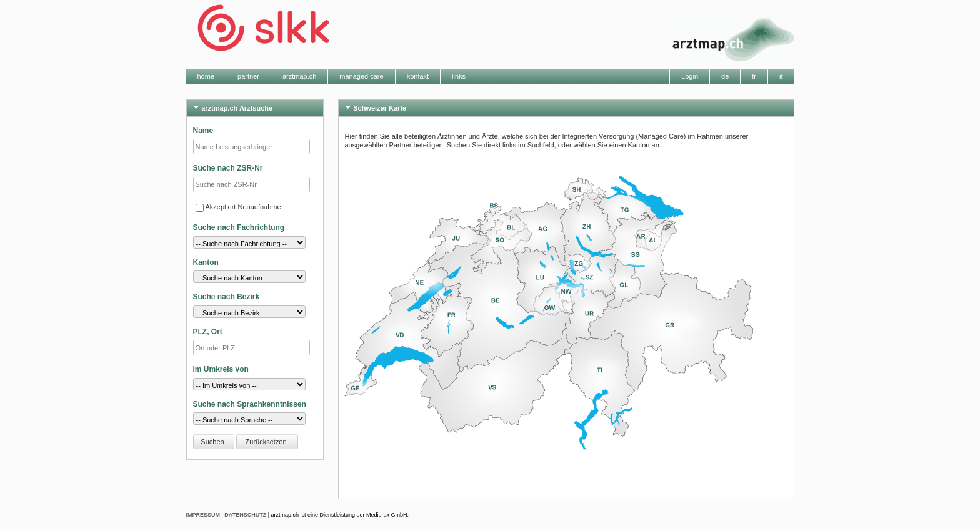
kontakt (418, 76)
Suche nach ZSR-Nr (228, 168)
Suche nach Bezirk (227, 297)
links (459, 76)
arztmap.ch (299, 76)
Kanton (206, 262)
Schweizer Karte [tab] (375, 107)
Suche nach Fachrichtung (239, 227)
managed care (361, 76)
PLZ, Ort (208, 332)
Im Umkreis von (221, 369)
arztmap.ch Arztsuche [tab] (232, 107)
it (781, 76)
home (206, 76)
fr (754, 76)
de (725, 76)
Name (203, 131)
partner (248, 76)
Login (690, 76)
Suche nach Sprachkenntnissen (250, 404)
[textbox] (252, 348)
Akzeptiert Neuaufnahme (238, 207)
